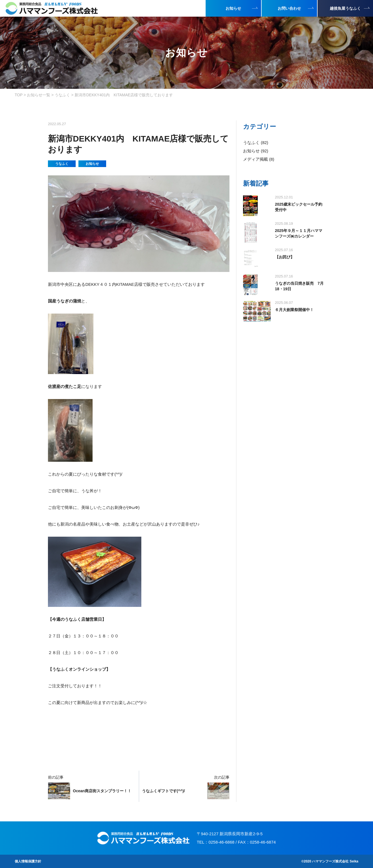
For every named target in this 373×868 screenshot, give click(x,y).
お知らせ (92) (256, 151)
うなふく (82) (256, 142)
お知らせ (92, 164)
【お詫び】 (285, 257)
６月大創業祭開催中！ (294, 310)
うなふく (62, 164)
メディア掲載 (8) (259, 159)
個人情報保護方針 (28, 861)
